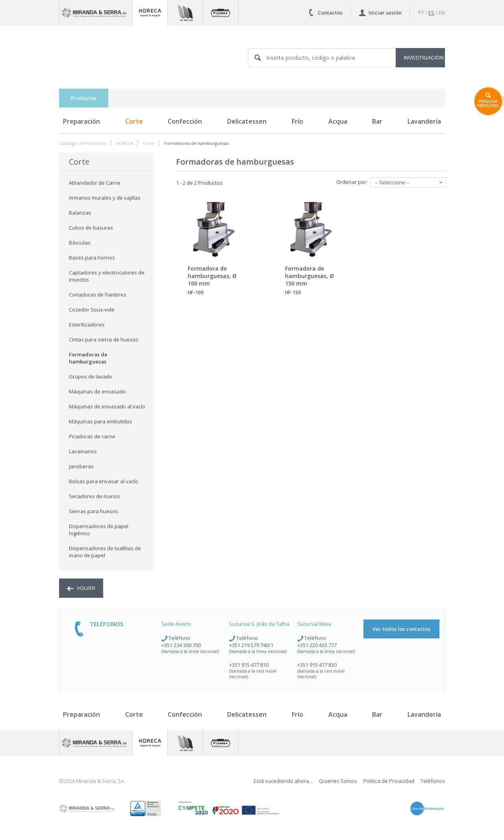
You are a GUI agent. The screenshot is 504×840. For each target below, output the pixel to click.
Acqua (338, 121)
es (431, 13)
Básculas (80, 243)
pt (421, 13)
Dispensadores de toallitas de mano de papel (105, 552)
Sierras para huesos (94, 511)
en (442, 13)
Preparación (82, 121)
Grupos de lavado (91, 376)
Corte (134, 121)
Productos (84, 98)
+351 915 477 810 (249, 665)
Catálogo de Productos (83, 143)
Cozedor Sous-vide (92, 310)
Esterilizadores (87, 325)
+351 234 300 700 (181, 645)
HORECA (125, 143)
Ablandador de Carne (95, 183)
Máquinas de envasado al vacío (107, 406)
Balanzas (80, 213)
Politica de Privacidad (389, 781)
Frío (297, 121)
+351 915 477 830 (317, 665)
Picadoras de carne (92, 436)
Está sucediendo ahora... (283, 781)
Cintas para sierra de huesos (104, 339)
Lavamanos (83, 451)
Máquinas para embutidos (101, 421)
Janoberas (81, 466)
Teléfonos (433, 781)
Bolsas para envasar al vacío (104, 481)
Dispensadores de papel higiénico (99, 530)
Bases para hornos (92, 258)
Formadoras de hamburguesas (196, 143)
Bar (377, 121)
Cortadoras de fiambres (98, 295)
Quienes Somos (338, 781)
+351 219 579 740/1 (251, 645)
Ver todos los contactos (401, 629)
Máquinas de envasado (97, 391)
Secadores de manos (94, 496)
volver (81, 588)
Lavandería (424, 121)
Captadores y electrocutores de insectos (107, 276)
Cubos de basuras (91, 228)
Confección (185, 121)
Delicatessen (247, 121)
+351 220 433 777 (317, 645)
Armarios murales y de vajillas (105, 198)
